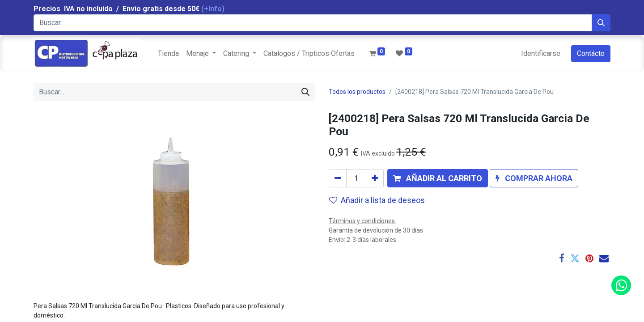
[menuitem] (168, 54)
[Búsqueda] (601, 23)
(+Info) (213, 9)
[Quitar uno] (338, 178)
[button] (438, 178)
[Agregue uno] (375, 178)
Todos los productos (357, 92)
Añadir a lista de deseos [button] (377, 200)
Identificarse (541, 53)
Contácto (591, 53)
